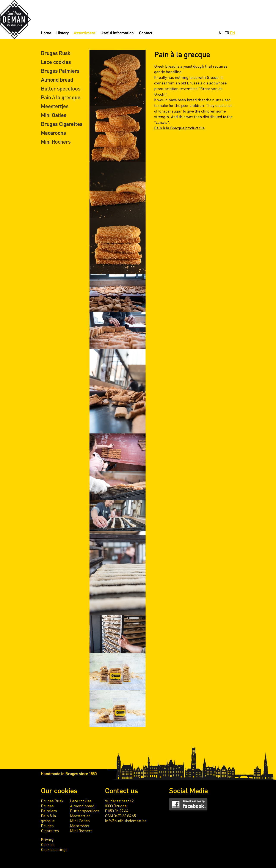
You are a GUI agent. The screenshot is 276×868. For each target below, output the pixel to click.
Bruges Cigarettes (62, 124)
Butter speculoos (61, 88)
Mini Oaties (54, 115)
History (62, 33)
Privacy (47, 839)
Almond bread (57, 80)
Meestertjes (55, 106)
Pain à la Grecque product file (179, 128)
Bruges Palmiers (60, 71)
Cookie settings (54, 849)
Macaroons (53, 133)
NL (221, 33)
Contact (146, 33)
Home (46, 33)
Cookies (48, 844)
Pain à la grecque (61, 97)
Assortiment (85, 33)
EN (232, 33)
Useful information (117, 33)
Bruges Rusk (56, 53)
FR (227, 33)
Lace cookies (56, 62)
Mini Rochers (56, 142)
